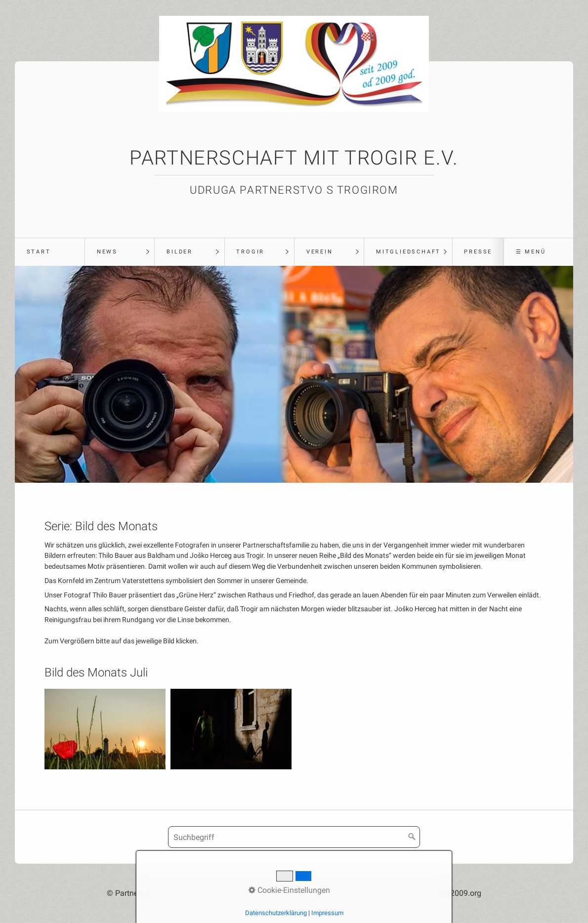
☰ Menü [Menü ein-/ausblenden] (531, 252)
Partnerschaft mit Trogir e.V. (294, 158)
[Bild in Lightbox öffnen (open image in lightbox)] (105, 729)
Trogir (250, 252)
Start (39, 252)
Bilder (180, 252)
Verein (320, 252)
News (107, 252)
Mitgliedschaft (408, 252)
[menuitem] (50, 252)
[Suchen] (412, 837)
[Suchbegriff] (294, 837)
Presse (478, 252)
